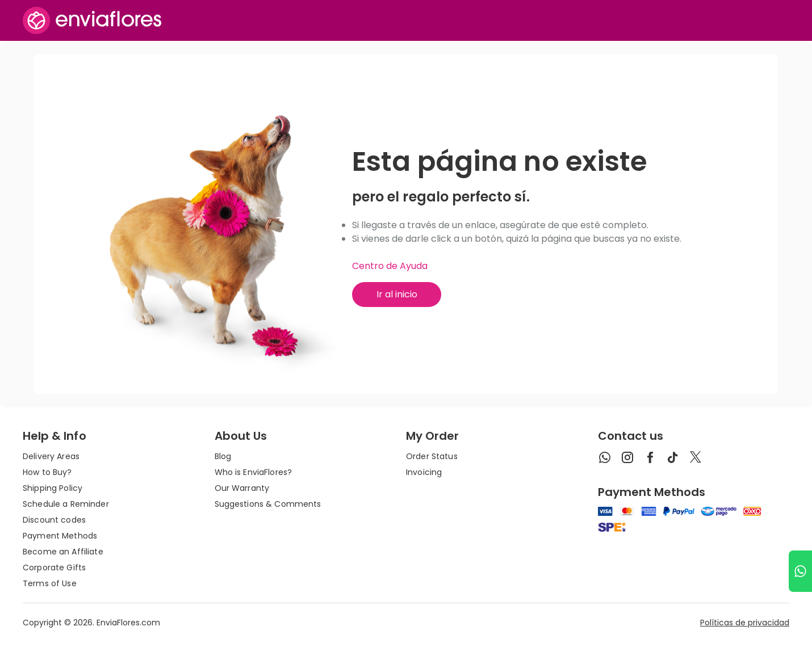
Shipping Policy (53, 488)
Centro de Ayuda (390, 266)
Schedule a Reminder (66, 504)
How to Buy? (47, 472)
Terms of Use (50, 583)
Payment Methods (60, 536)
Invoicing (424, 472)
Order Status (432, 456)
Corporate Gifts (54, 567)
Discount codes (54, 520)
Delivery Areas (51, 456)
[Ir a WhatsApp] (800, 571)
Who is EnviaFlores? (254, 472)
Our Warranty (242, 488)
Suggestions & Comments (268, 504)
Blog (223, 456)
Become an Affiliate (63, 552)
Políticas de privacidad (745, 623)
